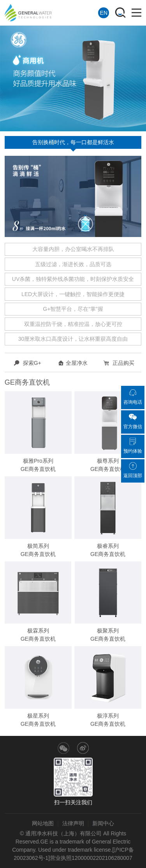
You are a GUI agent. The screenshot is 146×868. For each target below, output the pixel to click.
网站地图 (43, 823)
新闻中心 (103, 823)
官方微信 (133, 421)
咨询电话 (133, 397)
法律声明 (73, 823)
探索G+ (27, 363)
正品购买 (119, 363)
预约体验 (133, 446)
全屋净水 (73, 363)
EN (104, 13)
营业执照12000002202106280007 (91, 858)
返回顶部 (133, 470)
